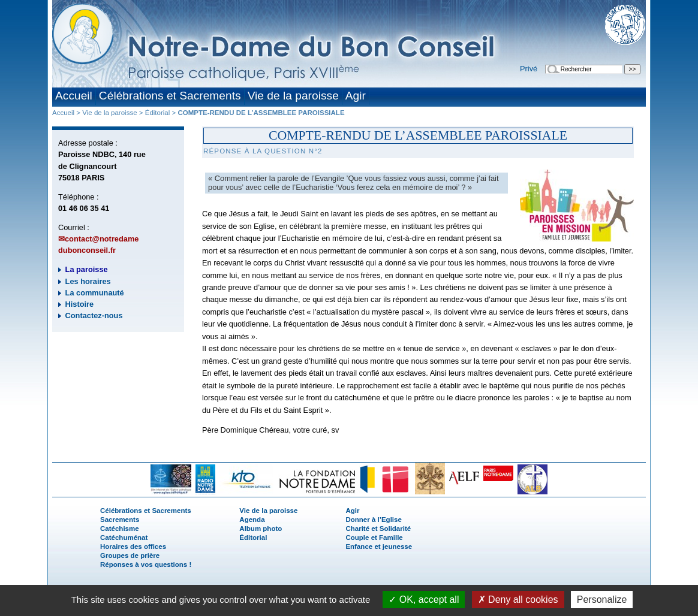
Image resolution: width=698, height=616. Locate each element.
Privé (529, 69)
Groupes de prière (130, 555)
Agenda (252, 520)
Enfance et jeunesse (379, 546)
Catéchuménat (124, 538)
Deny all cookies (518, 600)
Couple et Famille (374, 538)
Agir (356, 96)
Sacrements (120, 520)
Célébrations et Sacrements (170, 96)
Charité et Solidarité (378, 529)
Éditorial (158, 113)
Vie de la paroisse (293, 96)
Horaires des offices (133, 546)
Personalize (602, 600)
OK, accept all (424, 600)
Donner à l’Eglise (373, 520)
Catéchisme (120, 529)
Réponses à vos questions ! (146, 564)
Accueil (74, 96)
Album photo (261, 529)
